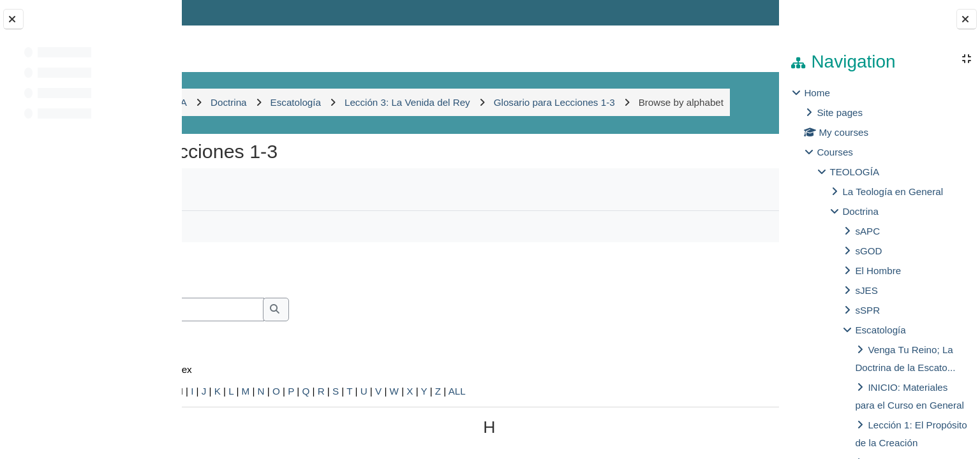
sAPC (867, 231)
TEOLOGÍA (854, 172)
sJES (866, 290)
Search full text (260, 354)
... (738, 296)
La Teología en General (893, 192)
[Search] (319, 338)
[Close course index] (13, 19)
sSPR (867, 310)
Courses (835, 152)
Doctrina (860, 211)
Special (216, 419)
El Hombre (878, 271)
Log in (742, 12)
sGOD (868, 251)
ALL (622, 419)
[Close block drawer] (967, 19)
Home (817, 93)
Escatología (880, 330)
